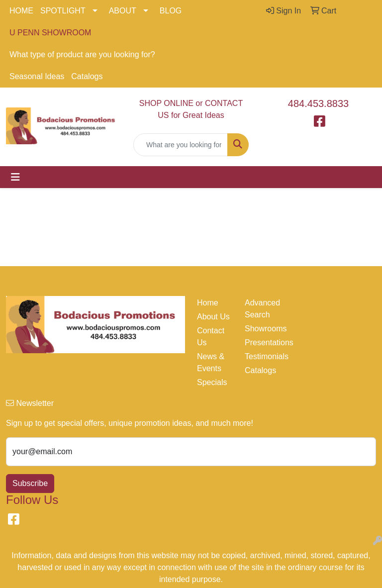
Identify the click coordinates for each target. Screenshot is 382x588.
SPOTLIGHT (63, 11)
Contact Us (211, 337)
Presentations (263, 343)
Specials (212, 382)
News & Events (211, 362)
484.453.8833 (318, 103)
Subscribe (30, 483)
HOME (21, 11)
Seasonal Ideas (37, 76)
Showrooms (263, 329)
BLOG (171, 11)
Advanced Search (262, 309)
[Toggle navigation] (15, 177)
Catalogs (87, 76)
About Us (213, 317)
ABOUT (123, 11)
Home (208, 303)
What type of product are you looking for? (82, 54)
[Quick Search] (181, 145)
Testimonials (263, 356)
